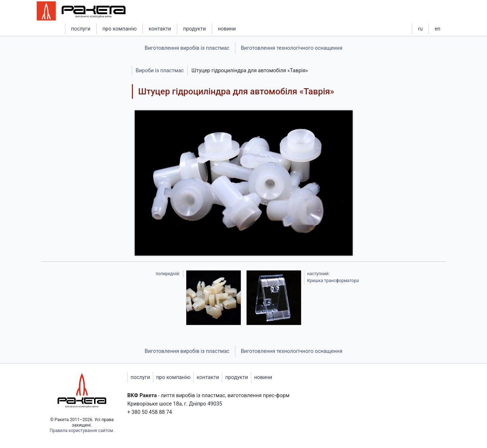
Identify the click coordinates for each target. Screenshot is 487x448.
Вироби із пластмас (160, 71)
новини (227, 29)
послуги (81, 29)
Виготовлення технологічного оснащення (292, 48)
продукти (194, 29)
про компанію (119, 29)
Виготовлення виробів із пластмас (187, 48)
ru (420, 29)
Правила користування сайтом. (82, 431)
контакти (160, 29)
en (438, 29)
